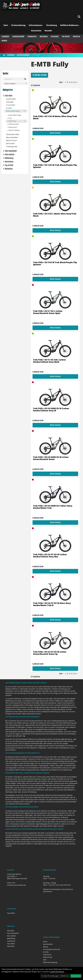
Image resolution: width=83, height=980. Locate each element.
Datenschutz (48, 957)
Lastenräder (11, 99)
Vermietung (52, 25)
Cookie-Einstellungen (50, 976)
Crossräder (11, 105)
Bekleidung (44, 37)
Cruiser (9, 108)
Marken (4, 41)
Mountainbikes (12, 137)
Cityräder (10, 102)
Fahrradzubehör (18, 37)
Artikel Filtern (40, 75)
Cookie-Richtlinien (57, 972)
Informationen (36, 25)
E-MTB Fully (36, 55)
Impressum (47, 955)
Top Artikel (66, 37)
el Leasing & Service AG (52, 949)
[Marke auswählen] (15, 83)
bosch (45, 942)
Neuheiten (76, 37)
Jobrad (45, 947)
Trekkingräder (12, 146)
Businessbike (48, 944)
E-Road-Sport (12, 127)
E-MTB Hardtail (13, 124)
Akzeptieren (76, 976)
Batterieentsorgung (50, 962)
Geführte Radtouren (70, 25)
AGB (45, 960)
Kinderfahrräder (13, 134)
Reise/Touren (11, 140)
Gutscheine (36, 31)
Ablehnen (65, 976)
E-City (10, 118)
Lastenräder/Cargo (14, 115)
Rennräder (10, 143)
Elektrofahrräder (23, 55)
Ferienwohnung (18, 25)
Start (6, 25)
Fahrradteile (32, 37)
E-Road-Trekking (13, 130)
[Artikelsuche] (79, 17)
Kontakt (48, 31)
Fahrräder (5, 37)
